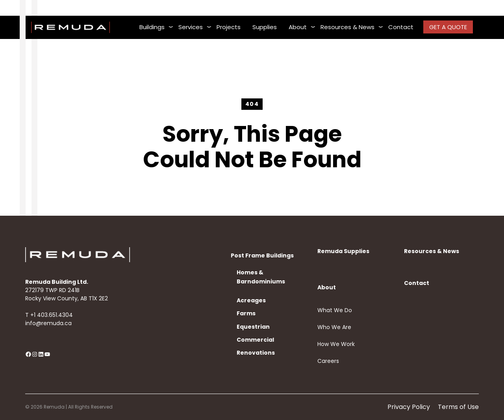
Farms (246, 313)
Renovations (256, 353)
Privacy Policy (409, 407)
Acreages (251, 300)
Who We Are (334, 327)
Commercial (255, 340)
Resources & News (432, 251)
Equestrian (253, 327)
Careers (328, 361)
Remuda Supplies (343, 251)
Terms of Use (458, 407)
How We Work (336, 344)
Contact (417, 283)
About (327, 287)
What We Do (335, 310)
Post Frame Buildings (262, 255)
